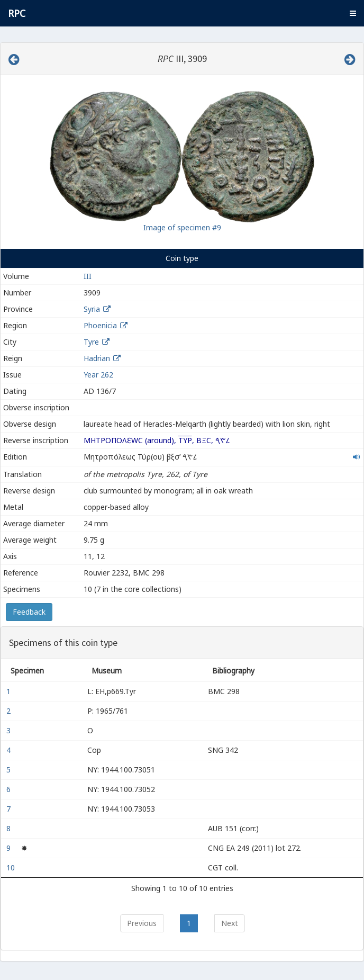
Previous (142, 923)
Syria (92, 309)
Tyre (91, 342)
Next (230, 923)
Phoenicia (100, 325)
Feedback (29, 612)
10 (12, 867)
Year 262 (98, 375)
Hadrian (97, 358)
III (88, 276)
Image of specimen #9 (182, 227)
